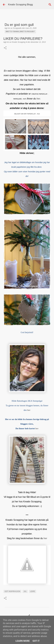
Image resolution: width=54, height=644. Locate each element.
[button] (5, 48)
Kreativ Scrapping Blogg (20, 5)
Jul (25, 591)
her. (39, 99)
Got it (36, 641)
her (37, 428)
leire (33, 591)
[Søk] (50, 5)
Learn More (23, 641)
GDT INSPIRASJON (12, 591)
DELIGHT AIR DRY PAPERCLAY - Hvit (27, 114)
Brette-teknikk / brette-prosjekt (20, 31)
